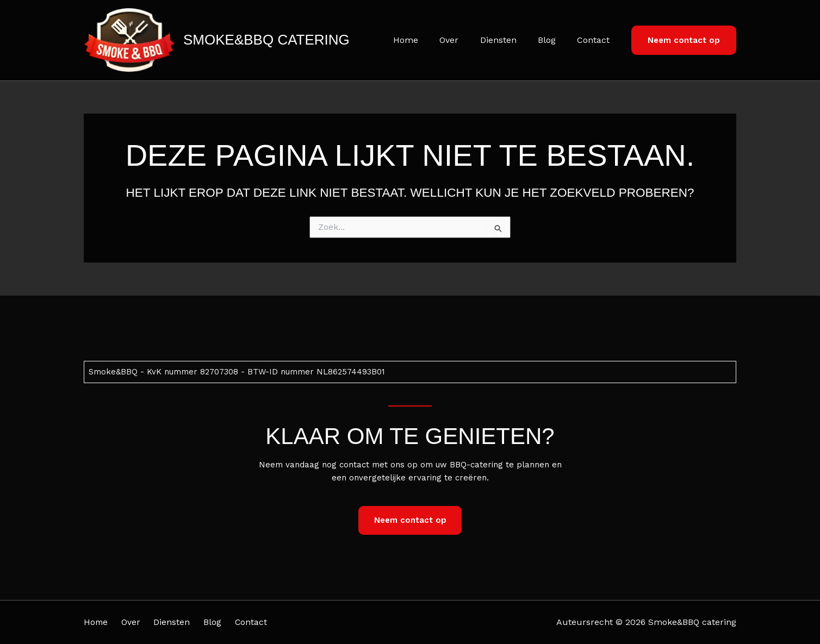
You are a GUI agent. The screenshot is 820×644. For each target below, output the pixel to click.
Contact (595, 40)
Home (424, 40)
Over (463, 40)
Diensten (508, 40)
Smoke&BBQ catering (266, 40)
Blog (553, 40)
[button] (684, 40)
